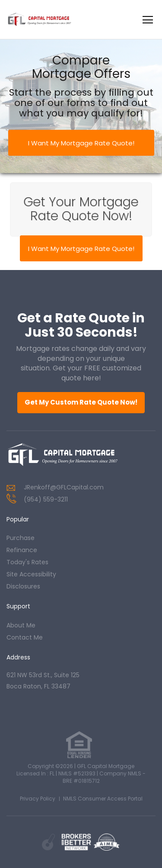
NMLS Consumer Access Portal (103, 799)
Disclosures (23, 586)
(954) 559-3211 (46, 499)
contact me (25, 637)
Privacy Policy (38, 799)
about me (21, 625)
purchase (21, 538)
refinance (22, 550)
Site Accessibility (31, 574)
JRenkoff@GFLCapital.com (64, 487)
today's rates (27, 562)
